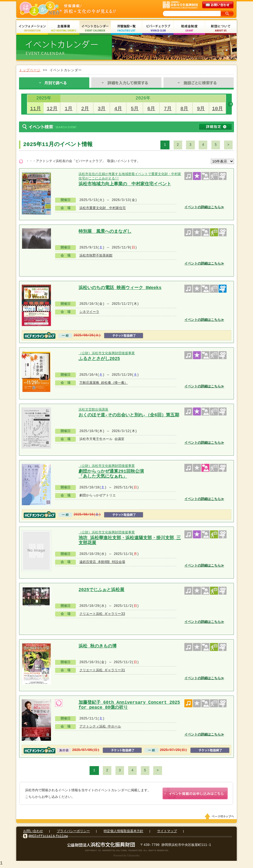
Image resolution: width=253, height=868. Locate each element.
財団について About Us (221, 28)
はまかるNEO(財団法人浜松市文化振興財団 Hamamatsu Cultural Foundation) (80, 9)
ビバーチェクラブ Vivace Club (158, 28)
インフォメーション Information (32, 28)
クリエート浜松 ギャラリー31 (102, 670)
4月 (118, 109)
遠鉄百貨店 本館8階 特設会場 (102, 562)
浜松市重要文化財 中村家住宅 (103, 208)
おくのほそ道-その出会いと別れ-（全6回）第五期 (129, 415)
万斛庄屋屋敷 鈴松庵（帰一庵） (103, 383)
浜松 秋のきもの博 (98, 646)
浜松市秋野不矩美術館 (96, 256)
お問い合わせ (33, 832)
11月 (36, 109)
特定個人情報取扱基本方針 (123, 832)
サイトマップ (167, 832)
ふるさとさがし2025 (99, 359)
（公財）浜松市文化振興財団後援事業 (107, 353)
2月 (85, 109)
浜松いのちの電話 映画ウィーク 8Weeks (120, 288)
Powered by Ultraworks (127, 857)
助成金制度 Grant (189, 28)
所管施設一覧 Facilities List (126, 28)
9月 (201, 109)
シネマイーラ (89, 312)
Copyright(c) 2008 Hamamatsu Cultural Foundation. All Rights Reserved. (127, 851)
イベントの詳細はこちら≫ (204, 207)
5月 (135, 109)
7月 (168, 109)
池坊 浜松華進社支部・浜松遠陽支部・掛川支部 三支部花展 (130, 540)
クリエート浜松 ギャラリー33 (102, 614)
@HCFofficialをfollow (48, 837)
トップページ (30, 70)
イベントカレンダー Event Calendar (95, 28)
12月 (52, 109)
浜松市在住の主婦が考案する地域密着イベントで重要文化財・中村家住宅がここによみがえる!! (130, 176)
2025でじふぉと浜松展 (101, 590)
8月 (185, 109)
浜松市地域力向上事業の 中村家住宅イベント (125, 184)
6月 (151, 109)
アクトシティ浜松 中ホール (100, 727)
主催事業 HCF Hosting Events (64, 28)
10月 (217, 109)
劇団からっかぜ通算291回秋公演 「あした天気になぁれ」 (111, 473)
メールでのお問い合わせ (218, 5)
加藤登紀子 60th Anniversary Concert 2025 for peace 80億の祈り (129, 704)
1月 (69, 109)
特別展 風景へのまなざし (105, 232)
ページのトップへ (220, 817)
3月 (102, 109)
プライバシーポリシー (73, 832)
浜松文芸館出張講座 (93, 410)
